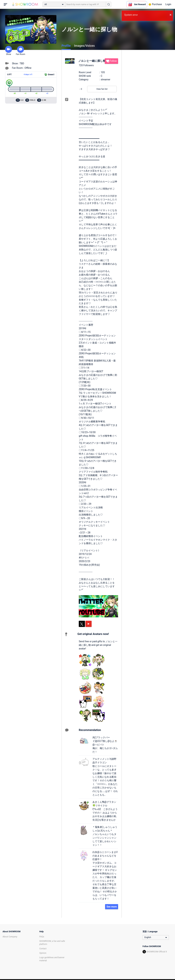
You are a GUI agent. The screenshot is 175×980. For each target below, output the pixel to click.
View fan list (102, 89)
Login (168, 4)
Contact (43, 949)
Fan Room (21, 51)
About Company (10, 937)
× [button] (170, 15)
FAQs (42, 937)
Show (9, 51)
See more (112, 907)
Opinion (43, 953)
